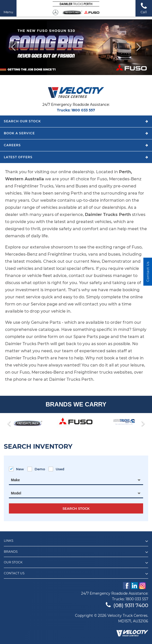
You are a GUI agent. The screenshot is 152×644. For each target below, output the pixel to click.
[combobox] (76, 480)
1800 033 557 (83, 110)
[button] (14, 47)
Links (76, 541)
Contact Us (76, 574)
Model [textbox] (16, 493)
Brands (76, 552)
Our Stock (76, 563)
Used (56, 469)
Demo (36, 469)
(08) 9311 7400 (127, 605)
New (16, 469)
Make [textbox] (15, 480)
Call (144, 8)
